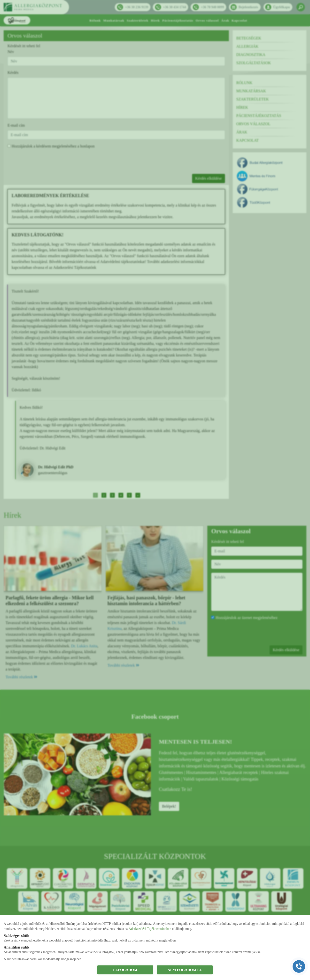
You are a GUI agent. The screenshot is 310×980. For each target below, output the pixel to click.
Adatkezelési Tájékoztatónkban (150, 929)
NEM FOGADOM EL (185, 970)
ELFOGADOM (125, 970)
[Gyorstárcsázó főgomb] (299, 966)
